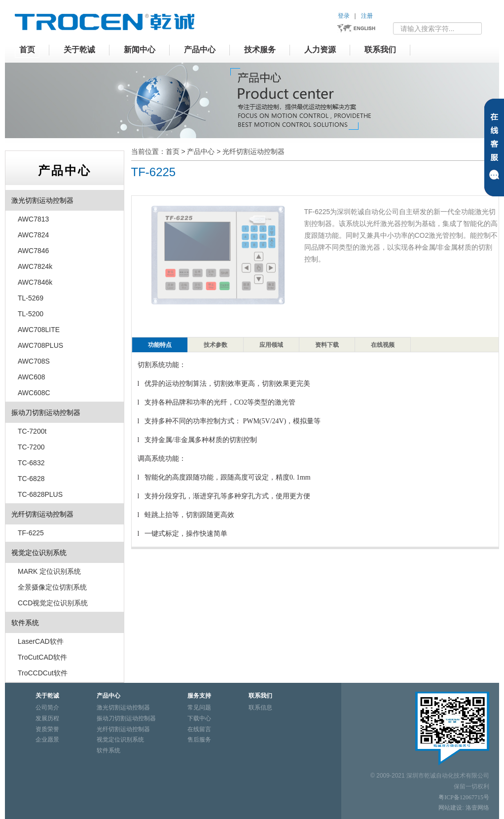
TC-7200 (31, 447)
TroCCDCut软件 (43, 673)
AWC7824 (33, 235)
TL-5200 (31, 314)
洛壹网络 (477, 808)
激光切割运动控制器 (42, 200)
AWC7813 (33, 219)
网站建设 (450, 808)
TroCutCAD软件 (42, 657)
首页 (27, 50)
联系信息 (260, 707)
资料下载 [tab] (327, 345)
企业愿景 (47, 740)
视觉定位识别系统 (39, 553)
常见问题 (199, 707)
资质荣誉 (47, 729)
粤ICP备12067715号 (464, 797)
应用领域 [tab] (271, 345)
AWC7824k (35, 266)
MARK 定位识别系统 (49, 571)
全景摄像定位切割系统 (52, 587)
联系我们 (380, 50)
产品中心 (200, 50)
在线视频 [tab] (383, 345)
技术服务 (260, 50)
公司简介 (47, 707)
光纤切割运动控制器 (253, 151)
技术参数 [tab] (216, 345)
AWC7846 (33, 251)
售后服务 (199, 740)
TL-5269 (31, 298)
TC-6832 (31, 463)
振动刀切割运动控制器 (46, 412)
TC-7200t (32, 431)
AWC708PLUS (40, 345)
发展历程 (47, 718)
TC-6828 (31, 479)
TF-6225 (31, 533)
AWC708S (34, 361)
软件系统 (25, 623)
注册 (367, 16)
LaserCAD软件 (41, 641)
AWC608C (34, 393)
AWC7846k (35, 282)
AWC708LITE (39, 330)
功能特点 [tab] (160, 345)
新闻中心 (140, 50)
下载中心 (199, 718)
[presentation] (160, 345)
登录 (344, 16)
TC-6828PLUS (40, 494)
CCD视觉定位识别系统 (53, 603)
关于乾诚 (79, 50)
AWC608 (32, 377)
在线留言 (199, 729)
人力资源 (320, 50)
